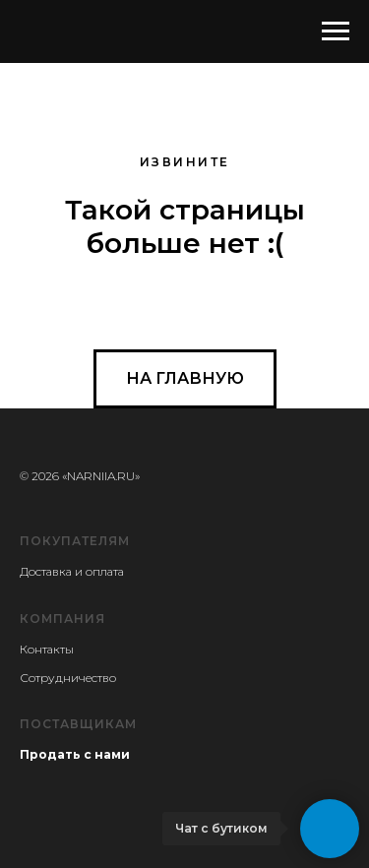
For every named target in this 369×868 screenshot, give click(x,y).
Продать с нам (70, 754)
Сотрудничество (68, 678)
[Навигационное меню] (336, 31)
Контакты (47, 649)
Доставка (46, 571)
